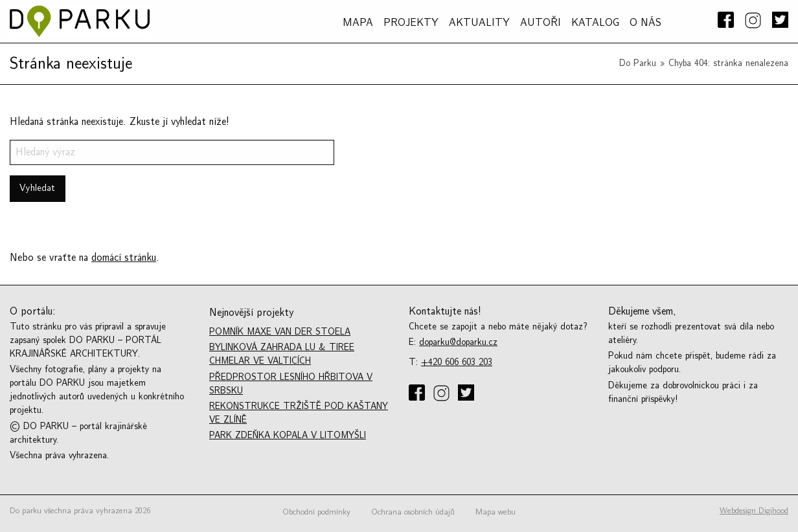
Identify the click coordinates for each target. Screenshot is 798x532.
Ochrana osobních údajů (413, 512)
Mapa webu (496, 512)
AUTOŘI (541, 23)
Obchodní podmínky (316, 512)
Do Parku (638, 63)
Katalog (595, 23)
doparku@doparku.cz (458, 342)
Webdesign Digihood (754, 511)
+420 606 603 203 (457, 362)
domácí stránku (124, 258)
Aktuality (479, 23)
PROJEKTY (411, 23)
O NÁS (645, 23)
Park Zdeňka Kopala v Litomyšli (288, 435)
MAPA (358, 23)
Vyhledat (37, 188)
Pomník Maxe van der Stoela (280, 332)
